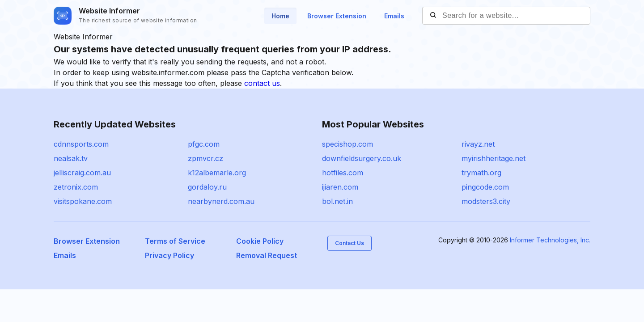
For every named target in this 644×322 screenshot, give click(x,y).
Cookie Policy (260, 241)
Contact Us (350, 243)
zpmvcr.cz (205, 158)
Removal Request (267, 255)
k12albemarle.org (217, 173)
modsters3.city (486, 201)
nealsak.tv (71, 158)
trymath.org (481, 173)
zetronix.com (76, 187)
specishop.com (347, 144)
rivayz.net (478, 144)
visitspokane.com (83, 201)
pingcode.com (485, 187)
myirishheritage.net (494, 158)
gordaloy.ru (207, 187)
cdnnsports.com (81, 144)
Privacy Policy (169, 255)
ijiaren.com (340, 187)
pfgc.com (204, 144)
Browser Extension (337, 16)
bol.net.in (337, 201)
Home (280, 16)
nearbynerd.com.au (221, 201)
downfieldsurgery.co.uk (362, 158)
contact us (262, 83)
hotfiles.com (343, 173)
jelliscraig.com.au (82, 173)
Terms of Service (175, 241)
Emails (394, 16)
